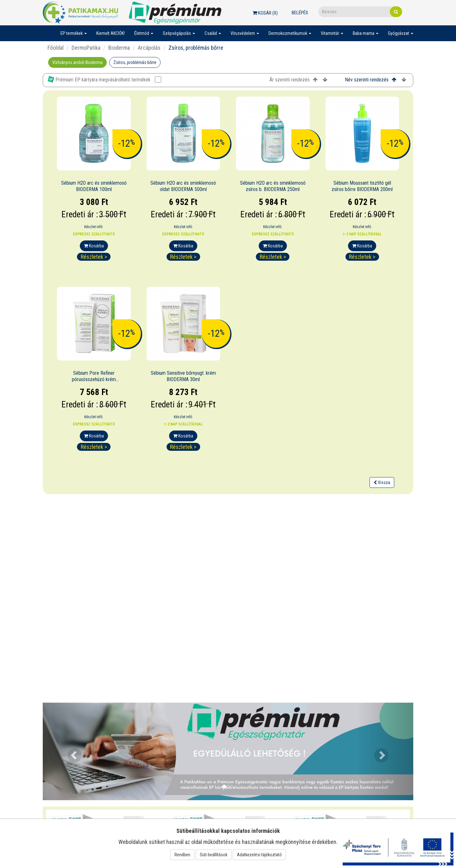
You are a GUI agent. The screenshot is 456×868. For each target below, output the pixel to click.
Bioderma (119, 48)
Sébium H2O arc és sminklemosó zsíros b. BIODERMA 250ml (273, 186)
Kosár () (265, 13)
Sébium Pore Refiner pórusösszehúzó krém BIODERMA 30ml (94, 380)
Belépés (300, 13)
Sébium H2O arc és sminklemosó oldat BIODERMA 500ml (183, 186)
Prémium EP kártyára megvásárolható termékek (104, 79)
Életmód (144, 33)
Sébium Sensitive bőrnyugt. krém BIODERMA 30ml (183, 376)
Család (213, 33)
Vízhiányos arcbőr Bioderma (77, 62)
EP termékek (74, 33)
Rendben (182, 855)
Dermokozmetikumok (290, 33)
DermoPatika (86, 48)
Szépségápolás (179, 33)
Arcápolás (149, 48)
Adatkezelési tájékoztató (259, 855)
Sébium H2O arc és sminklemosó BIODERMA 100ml (94, 186)
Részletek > (94, 257)
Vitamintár (332, 33)
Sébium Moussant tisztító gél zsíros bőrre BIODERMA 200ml (362, 186)
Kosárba (94, 246)
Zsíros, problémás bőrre (135, 62)
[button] (71, 751)
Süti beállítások (214, 855)
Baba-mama (366, 33)
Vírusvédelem (245, 33)
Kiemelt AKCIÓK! (111, 33)
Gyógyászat (401, 33)
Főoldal (56, 48)
